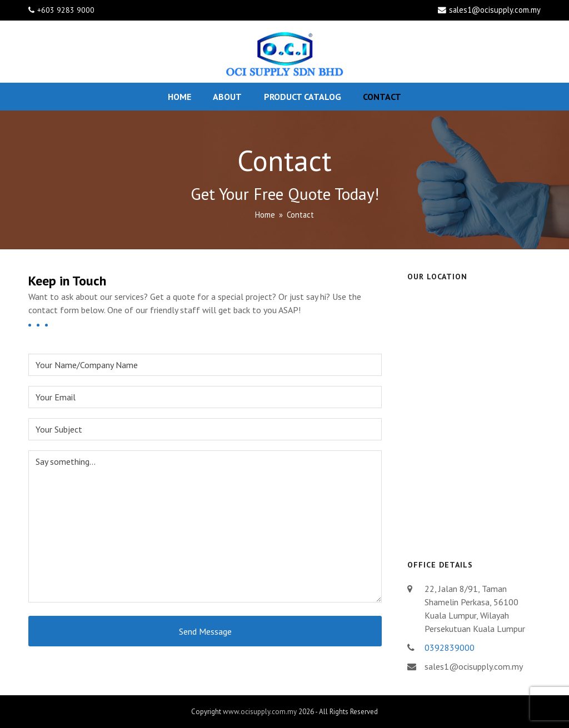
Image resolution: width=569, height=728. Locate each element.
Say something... (205, 526)
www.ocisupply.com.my (260, 712)
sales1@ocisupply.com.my (495, 10)
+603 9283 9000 (66, 10)
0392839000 (450, 647)
